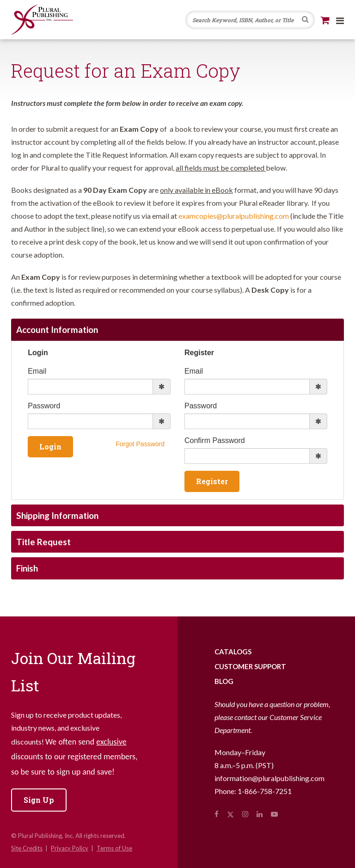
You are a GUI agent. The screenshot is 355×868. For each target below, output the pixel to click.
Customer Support (250, 666)
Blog (224, 681)
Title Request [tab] (43, 542)
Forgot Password (140, 444)
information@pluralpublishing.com (269, 778)
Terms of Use (114, 848)
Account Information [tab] (57, 329)
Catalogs (233, 652)
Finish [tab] (27, 568)
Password (44, 406)
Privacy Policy (70, 848)
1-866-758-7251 (265, 791)
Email (37, 371)
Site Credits (27, 848)
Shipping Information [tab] (57, 515)
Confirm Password (215, 440)
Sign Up (39, 800)
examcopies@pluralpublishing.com (234, 216)
